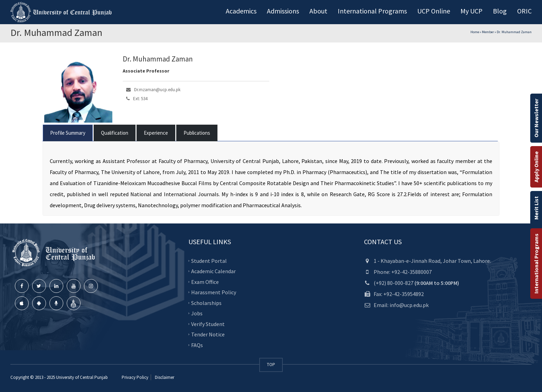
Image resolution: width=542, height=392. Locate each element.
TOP (271, 365)
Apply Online (536, 167)
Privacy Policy (135, 377)
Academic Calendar (213, 271)
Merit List (536, 208)
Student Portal (209, 261)
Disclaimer (164, 377)
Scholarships (206, 303)
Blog (500, 11)
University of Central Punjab (82, 377)
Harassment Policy (214, 292)
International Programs (536, 264)
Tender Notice (208, 334)
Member (488, 32)
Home (475, 32)
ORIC (524, 11)
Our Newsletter (536, 118)
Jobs (197, 313)
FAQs (197, 345)
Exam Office (205, 282)
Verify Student (208, 324)
